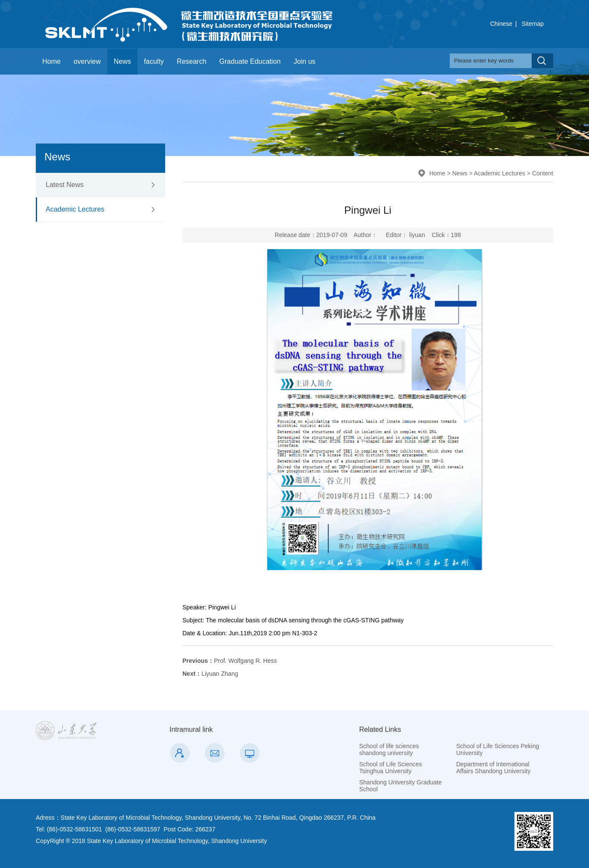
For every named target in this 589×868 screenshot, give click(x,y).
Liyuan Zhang (210, 674)
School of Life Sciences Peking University (498, 749)
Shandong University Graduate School (400, 786)
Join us (305, 61)
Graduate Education (250, 61)
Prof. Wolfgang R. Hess (230, 661)
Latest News (65, 185)
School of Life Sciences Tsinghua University (391, 768)
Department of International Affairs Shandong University (493, 768)
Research (191, 61)
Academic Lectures (75, 209)
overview (87, 61)
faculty (154, 61)
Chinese (501, 24)
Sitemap (533, 24)
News (122, 61)
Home (52, 61)
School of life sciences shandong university (389, 749)
